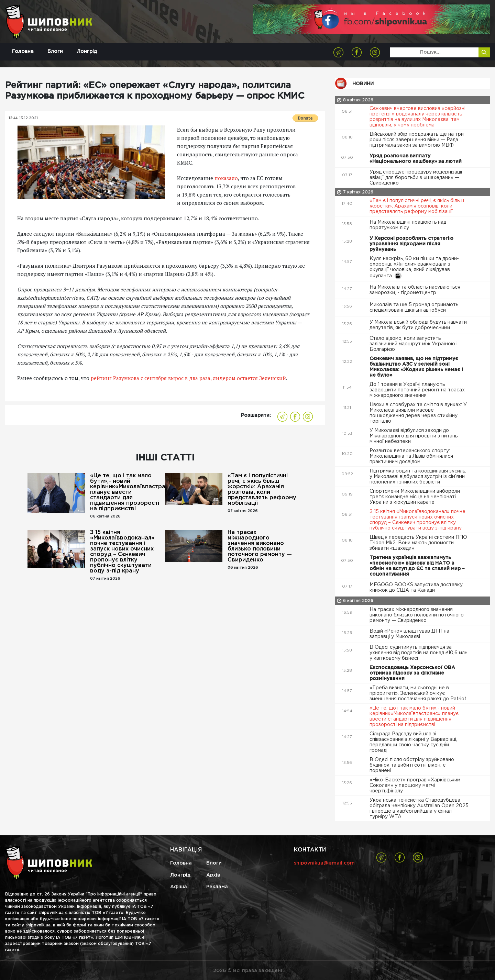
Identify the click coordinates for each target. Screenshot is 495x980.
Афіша (179, 887)
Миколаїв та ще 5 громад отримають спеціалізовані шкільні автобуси (414, 308)
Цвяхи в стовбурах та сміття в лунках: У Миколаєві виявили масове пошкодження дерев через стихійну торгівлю (418, 413)
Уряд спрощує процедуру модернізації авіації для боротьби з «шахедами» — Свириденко (416, 178)
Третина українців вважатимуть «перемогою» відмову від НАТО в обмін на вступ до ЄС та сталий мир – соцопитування (417, 566)
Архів (213, 875)
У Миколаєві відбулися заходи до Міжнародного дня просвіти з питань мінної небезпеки (414, 436)
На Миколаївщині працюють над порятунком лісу (408, 225)
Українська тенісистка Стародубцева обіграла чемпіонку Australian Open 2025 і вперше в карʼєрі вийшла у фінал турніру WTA (419, 809)
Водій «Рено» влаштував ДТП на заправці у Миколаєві (409, 634)
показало (226, 178)
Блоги (55, 52)
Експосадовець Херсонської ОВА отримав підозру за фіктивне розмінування (412, 673)
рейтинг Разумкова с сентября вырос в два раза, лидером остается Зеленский (188, 378)
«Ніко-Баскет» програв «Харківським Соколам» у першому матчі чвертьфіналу (415, 786)
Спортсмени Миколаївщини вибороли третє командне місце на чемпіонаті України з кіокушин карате (415, 497)
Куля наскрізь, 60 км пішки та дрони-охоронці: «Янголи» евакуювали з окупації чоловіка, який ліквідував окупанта (414, 268)
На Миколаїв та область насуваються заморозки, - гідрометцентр (415, 290)
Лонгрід (87, 52)
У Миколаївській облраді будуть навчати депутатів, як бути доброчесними (418, 325)
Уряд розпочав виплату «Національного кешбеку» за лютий (416, 159)
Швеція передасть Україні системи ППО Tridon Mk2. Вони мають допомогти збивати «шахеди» (418, 543)
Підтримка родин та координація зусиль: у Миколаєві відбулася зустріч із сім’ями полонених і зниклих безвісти (418, 477)
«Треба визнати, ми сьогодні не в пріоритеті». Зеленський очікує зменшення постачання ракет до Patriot (419, 693)
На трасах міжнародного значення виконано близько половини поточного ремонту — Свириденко (260, 546)
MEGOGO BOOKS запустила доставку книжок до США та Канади (416, 588)
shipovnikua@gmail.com (324, 863)
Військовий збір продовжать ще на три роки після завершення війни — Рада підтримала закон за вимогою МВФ (417, 140)
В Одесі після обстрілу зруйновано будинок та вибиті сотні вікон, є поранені (412, 765)
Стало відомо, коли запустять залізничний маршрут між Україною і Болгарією (414, 344)
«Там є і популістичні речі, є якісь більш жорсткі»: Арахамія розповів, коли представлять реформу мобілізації (262, 489)
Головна (23, 52)
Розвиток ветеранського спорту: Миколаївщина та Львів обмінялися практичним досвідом (411, 456)
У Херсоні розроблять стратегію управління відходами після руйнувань (411, 244)
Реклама (217, 887)
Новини (363, 84)
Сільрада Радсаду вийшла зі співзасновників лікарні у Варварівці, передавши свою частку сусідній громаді (413, 742)
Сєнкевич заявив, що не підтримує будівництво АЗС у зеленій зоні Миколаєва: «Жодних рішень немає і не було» (416, 367)
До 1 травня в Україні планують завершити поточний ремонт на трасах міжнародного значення (417, 390)
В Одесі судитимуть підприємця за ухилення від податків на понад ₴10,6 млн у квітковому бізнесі (419, 653)
